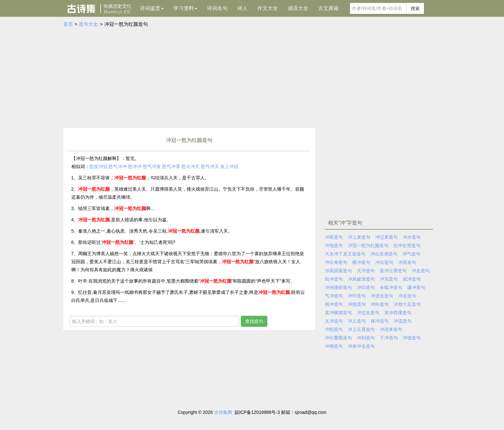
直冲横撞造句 (338, 313)
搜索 (415, 8)
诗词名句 (217, 8)
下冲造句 (389, 338)
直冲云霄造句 (393, 271)
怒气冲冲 (118, 166)
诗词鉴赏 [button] (152, 8)
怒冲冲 (135, 166)
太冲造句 (334, 321)
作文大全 (268, 8)
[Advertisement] (252, 76)
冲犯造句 (334, 329)
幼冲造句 (334, 279)
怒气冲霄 (171, 166)
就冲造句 (412, 279)
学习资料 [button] (185, 8)
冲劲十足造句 (407, 304)
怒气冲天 (210, 166)
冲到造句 (366, 338)
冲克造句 (389, 279)
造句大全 (88, 24)
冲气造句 (411, 254)
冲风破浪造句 (361, 279)
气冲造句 (334, 296)
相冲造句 (334, 304)
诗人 (242, 8)
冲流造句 (403, 321)
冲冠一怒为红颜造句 (368, 245)
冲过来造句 (386, 237)
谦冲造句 (416, 287)
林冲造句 (380, 321)
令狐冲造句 (391, 287)
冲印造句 (366, 287)
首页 (68, 24)
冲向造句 (380, 304)
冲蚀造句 (412, 338)
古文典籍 (328, 8)
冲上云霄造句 (361, 329)
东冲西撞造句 (398, 313)
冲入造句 (357, 321)
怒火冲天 (190, 166)
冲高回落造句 (338, 271)
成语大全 (298, 8)
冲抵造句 (357, 304)
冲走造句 (421, 271)
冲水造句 (412, 237)
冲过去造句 (368, 313)
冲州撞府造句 (338, 287)
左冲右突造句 (407, 245)
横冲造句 (361, 262)
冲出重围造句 (338, 338)
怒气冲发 (152, 166)
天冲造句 (366, 271)
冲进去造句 (382, 296)
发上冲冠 (229, 166)
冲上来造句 (359, 237)
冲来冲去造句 (361, 346)
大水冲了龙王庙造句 (345, 254)
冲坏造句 (334, 237)
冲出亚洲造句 (384, 254)
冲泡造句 (334, 245)
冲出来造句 (336, 262)
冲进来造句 (391, 329)
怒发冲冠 (98, 166)
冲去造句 (407, 296)
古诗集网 (223, 412)
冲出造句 (384, 262)
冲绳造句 (334, 346)
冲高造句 (407, 262)
